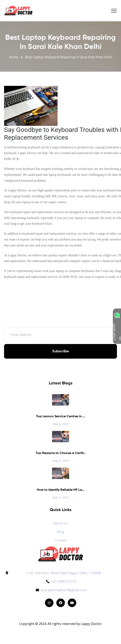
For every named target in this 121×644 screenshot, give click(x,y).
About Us (61, 523)
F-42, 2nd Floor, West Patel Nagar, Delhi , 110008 (64, 573)
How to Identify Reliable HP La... (61, 490)
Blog (60, 532)
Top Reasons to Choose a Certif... (61, 453)
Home (14, 57)
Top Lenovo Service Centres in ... (60, 416)
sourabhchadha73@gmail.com (60, 590)
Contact (61, 540)
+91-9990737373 (61, 581)
